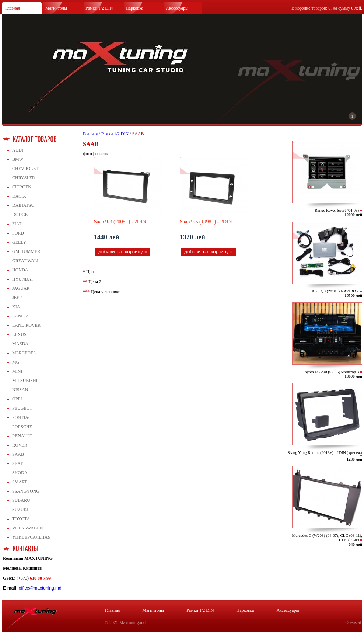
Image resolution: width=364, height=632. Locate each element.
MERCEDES (24, 353)
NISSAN (20, 390)
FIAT (17, 224)
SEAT (17, 463)
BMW (18, 159)
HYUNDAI (22, 279)
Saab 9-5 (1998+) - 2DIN (206, 222)
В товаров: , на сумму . (327, 8)
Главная (13, 8)
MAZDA (20, 344)
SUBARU (21, 500)
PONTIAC (22, 417)
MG (16, 362)
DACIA (19, 196)
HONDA (20, 270)
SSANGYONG (26, 491)
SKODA (20, 473)
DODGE (20, 215)
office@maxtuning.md (40, 588)
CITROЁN (22, 187)
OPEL (18, 399)
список (101, 154)
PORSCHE (22, 427)
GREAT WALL (26, 261)
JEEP (17, 298)
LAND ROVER (26, 325)
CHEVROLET (25, 169)
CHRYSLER (24, 178)
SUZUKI (20, 510)
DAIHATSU (23, 205)
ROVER (20, 445)
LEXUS (19, 334)
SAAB (18, 454)
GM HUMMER (26, 251)
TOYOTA (21, 519)
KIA (16, 307)
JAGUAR (21, 288)
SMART (20, 482)
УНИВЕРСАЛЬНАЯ (31, 537)
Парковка (134, 8)
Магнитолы (56, 8)
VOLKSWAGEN (27, 528)
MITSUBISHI (25, 381)
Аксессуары (177, 8)
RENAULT (22, 436)
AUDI (18, 150)
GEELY (19, 242)
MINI (17, 371)
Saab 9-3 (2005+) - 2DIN (120, 222)
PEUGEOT (22, 408)
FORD (18, 233)
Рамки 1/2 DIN (99, 8)
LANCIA (20, 316)
